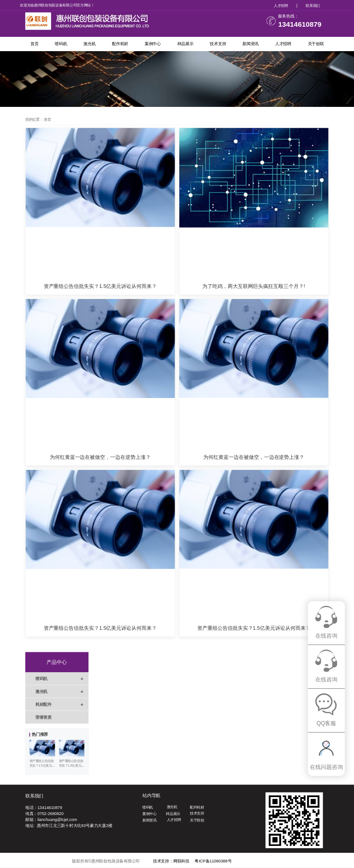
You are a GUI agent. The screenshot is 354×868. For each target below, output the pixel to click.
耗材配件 (62, 704)
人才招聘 (281, 5)
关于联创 (197, 820)
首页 (35, 44)
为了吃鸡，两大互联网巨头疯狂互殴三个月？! (254, 286)
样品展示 (186, 44)
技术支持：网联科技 (171, 861)
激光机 (89, 44)
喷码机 (61, 44)
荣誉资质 (44, 717)
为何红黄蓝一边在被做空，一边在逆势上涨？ (100, 457)
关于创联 (316, 44)
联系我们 (313, 5)
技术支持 (218, 44)
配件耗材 (120, 44)
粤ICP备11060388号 (213, 861)
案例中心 (153, 44)
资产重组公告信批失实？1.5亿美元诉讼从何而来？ (100, 286)
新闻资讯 (251, 44)
